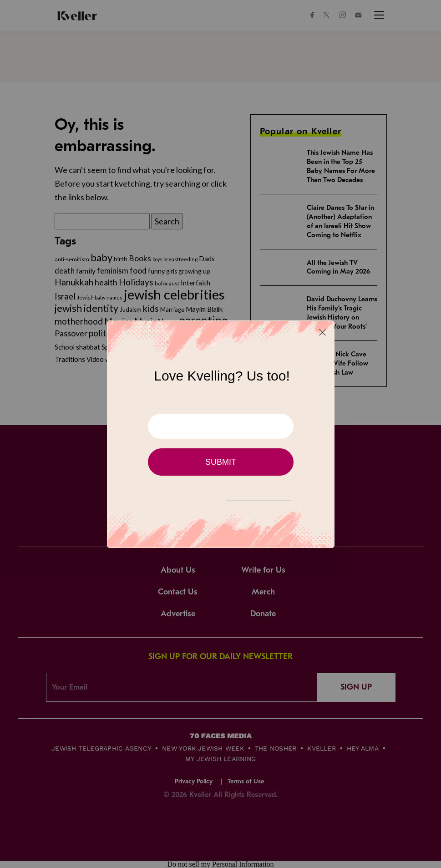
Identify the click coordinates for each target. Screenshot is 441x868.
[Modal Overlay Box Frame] (221, 434)
